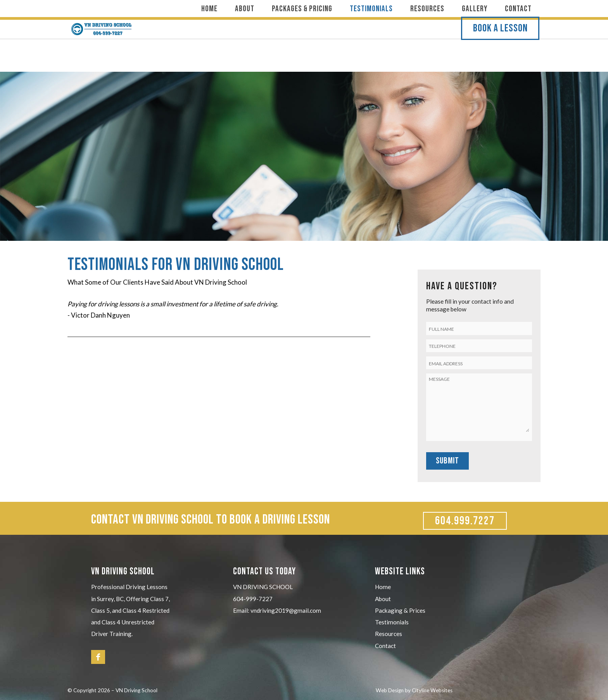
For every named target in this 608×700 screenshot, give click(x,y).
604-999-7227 (253, 599)
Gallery (475, 9)
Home (209, 9)
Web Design (390, 690)
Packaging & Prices (400, 610)
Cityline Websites (432, 690)
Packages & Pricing (302, 9)
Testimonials (371, 9)
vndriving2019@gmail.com (286, 610)
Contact (518, 9)
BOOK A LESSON (502, 45)
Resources (427, 9)
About (245, 9)
